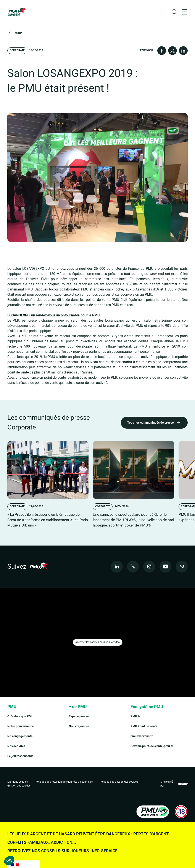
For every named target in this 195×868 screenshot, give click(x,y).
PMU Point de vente (144, 726)
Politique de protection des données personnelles (64, 782)
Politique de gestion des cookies (119, 782)
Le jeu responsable (20, 756)
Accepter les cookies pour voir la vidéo (97, 642)
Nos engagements (20, 736)
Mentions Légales (18, 782)
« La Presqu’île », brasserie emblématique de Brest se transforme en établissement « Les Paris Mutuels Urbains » (48, 520)
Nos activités (16, 746)
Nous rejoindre (79, 726)
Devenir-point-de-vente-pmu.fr (152, 746)
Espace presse (79, 716)
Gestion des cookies (19, 786)
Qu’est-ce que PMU (20, 716)
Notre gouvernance (21, 726)
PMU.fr (135, 716)
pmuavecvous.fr (142, 736)
